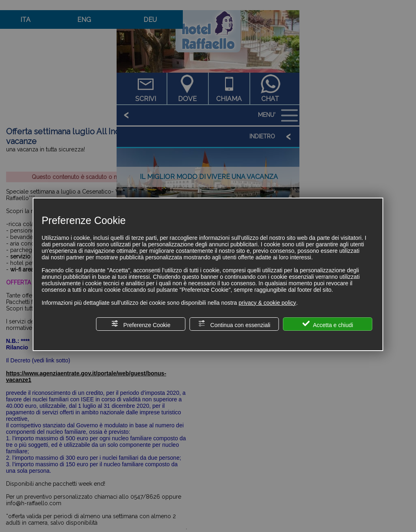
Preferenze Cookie (141, 324)
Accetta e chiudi (328, 324)
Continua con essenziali (234, 324)
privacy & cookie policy (267, 303)
